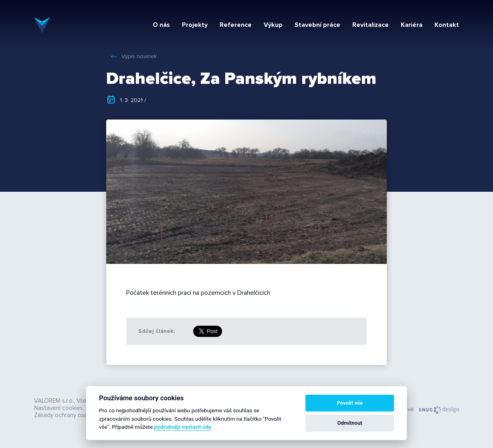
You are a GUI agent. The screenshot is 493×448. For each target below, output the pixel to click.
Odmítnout (350, 423)
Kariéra (412, 25)
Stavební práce (317, 25)
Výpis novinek (139, 56)
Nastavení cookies (59, 408)
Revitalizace (371, 25)
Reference (236, 25)
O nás (161, 25)
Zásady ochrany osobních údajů (76, 415)
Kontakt (447, 25)
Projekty (195, 25)
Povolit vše (350, 403)
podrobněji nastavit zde (183, 427)
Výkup (273, 25)
